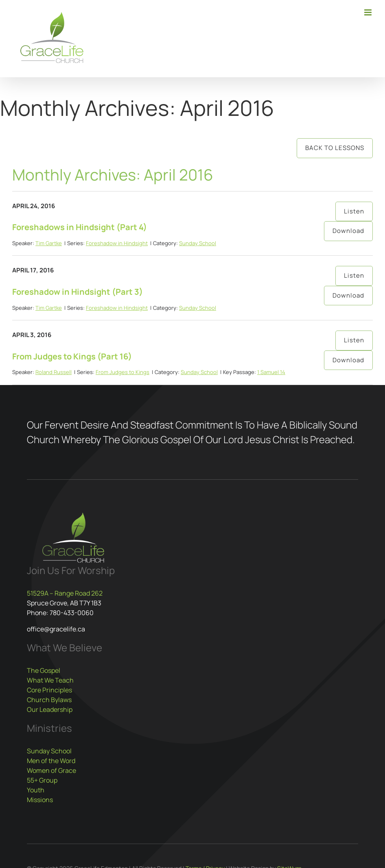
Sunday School (198, 243)
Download (348, 231)
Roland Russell (54, 372)
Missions (40, 800)
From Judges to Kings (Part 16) (72, 356)
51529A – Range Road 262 (65, 593)
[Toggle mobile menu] (369, 12)
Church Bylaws (49, 700)
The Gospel (44, 670)
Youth (36, 790)
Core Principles (49, 690)
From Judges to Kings (122, 372)
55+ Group (42, 780)
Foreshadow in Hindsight (117, 243)
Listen (354, 211)
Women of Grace (51, 770)
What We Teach (50, 680)
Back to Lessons (335, 148)
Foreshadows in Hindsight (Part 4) (80, 227)
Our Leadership (50, 709)
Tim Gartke (49, 243)
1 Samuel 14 (271, 372)
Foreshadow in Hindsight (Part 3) (78, 292)
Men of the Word (51, 761)
